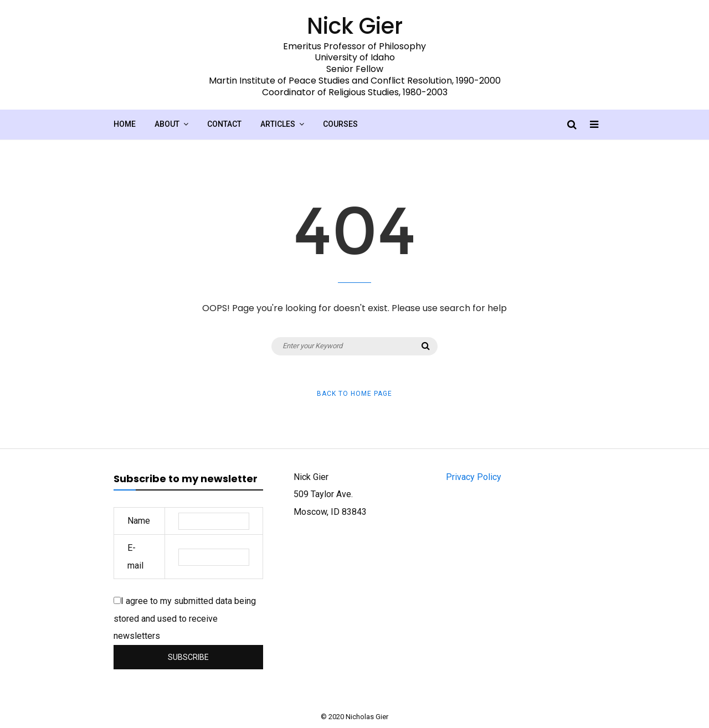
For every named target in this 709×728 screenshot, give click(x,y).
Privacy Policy (474, 477)
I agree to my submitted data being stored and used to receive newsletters (185, 618)
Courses (340, 124)
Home (125, 124)
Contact (224, 124)
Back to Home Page (354, 394)
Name (139, 521)
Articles (278, 124)
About (167, 124)
